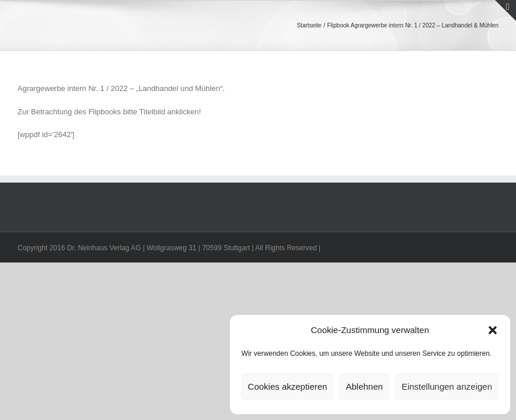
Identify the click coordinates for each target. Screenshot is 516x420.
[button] (493, 330)
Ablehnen (364, 386)
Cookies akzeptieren (288, 386)
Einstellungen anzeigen (447, 386)
